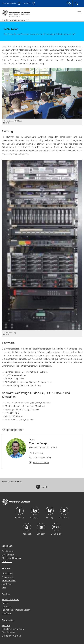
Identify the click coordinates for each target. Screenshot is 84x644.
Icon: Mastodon (64, 511)
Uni (9, 3)
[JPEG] (42, 93)
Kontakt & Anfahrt (10, 599)
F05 (27, 3)
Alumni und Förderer (11, 558)
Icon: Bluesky (50, 511)
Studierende (8, 551)
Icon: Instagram (35, 511)
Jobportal (7, 606)
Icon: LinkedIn (41, 527)
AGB (4, 587)
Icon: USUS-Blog (56, 527)
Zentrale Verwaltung (11, 636)
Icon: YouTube (27, 527)
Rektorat (6, 625)
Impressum (7, 574)
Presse (5, 603)
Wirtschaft (7, 561)
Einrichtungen (8, 632)
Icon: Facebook (20, 511)
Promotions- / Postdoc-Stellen (16, 610)
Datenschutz (8, 577)
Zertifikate (7, 584)
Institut (6, 20)
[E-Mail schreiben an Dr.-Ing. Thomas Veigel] (39, 462)
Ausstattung (15, 20)
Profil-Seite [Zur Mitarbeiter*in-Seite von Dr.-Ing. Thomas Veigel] (38, 453)
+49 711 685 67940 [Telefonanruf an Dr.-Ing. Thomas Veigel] (42, 458)
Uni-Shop (6, 613)
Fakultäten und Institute (13, 629)
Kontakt (42, 487)
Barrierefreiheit (9, 581)
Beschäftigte (8, 555)
